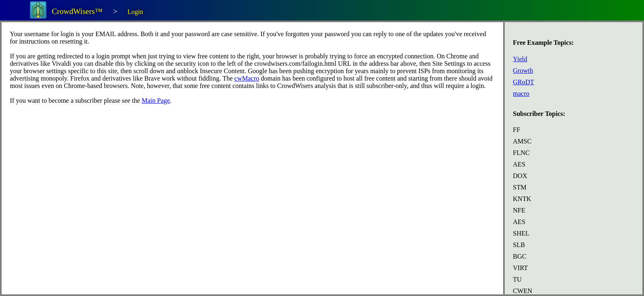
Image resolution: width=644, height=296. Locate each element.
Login (135, 12)
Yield (520, 59)
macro (521, 94)
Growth (523, 71)
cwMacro (247, 78)
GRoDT (524, 82)
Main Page (156, 101)
